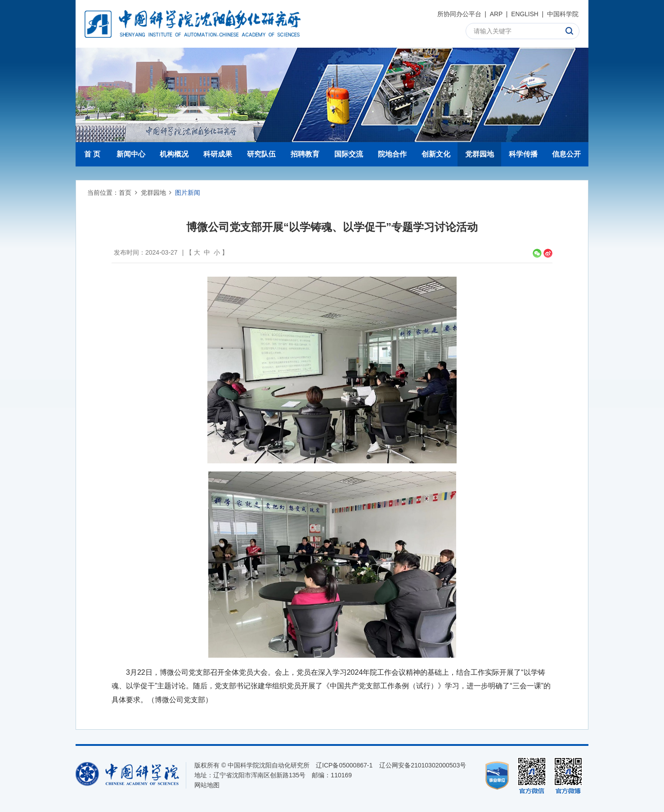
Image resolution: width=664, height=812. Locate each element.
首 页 (92, 154)
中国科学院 (563, 14)
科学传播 (523, 154)
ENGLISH (524, 14)
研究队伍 (261, 154)
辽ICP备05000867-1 (344, 765)
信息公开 (566, 154)
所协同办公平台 (458, 14)
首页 (125, 193)
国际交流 (349, 154)
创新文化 (436, 154)
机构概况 (174, 154)
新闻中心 (131, 154)
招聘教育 (305, 154)
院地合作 (392, 154)
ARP (496, 14)
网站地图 (207, 785)
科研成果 (218, 154)
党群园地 (480, 154)
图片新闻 (188, 193)
